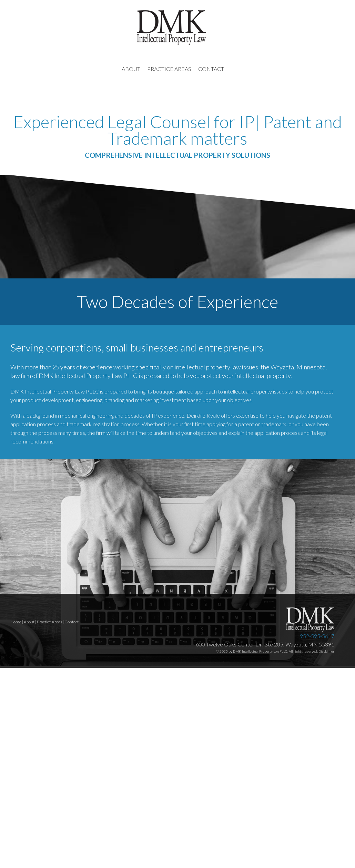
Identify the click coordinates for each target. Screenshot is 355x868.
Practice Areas (49, 622)
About (29, 622)
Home (16, 622)
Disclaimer (326, 651)
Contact (72, 622)
